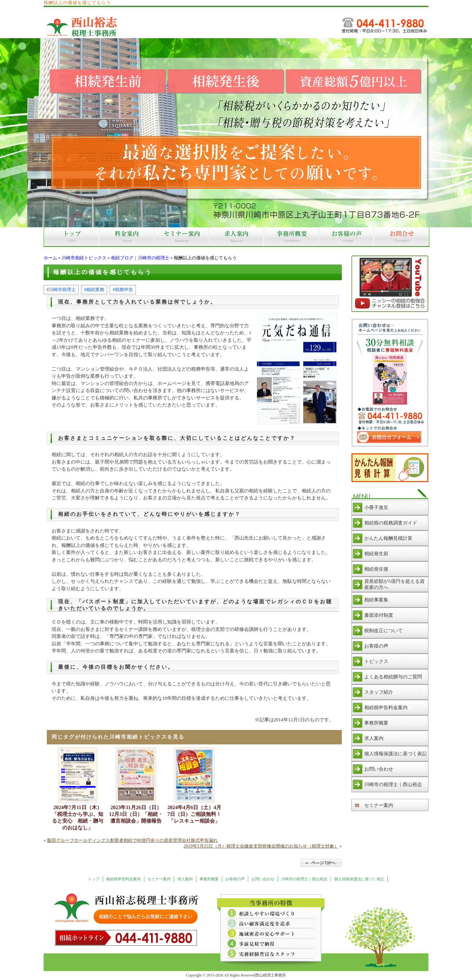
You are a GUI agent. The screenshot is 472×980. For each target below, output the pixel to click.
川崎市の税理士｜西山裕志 (393, 784)
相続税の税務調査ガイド (391, 523)
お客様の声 (376, 646)
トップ (94, 879)
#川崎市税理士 (61, 289)
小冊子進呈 (376, 507)
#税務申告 (123, 289)
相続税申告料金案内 (386, 708)
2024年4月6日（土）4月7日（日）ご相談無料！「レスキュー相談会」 (194, 814)
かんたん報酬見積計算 (388, 538)
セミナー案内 (379, 805)
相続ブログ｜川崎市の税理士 (140, 258)
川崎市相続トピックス (84, 258)
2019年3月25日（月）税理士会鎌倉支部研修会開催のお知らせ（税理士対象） (261, 846)
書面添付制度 (379, 615)
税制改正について (383, 631)
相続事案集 (376, 600)
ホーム (50, 258)
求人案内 (374, 738)
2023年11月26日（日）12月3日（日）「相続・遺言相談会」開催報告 (136, 814)
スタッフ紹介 (379, 692)
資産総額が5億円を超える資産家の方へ (394, 584)
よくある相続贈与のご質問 (393, 677)
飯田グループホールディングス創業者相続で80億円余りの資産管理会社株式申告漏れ (132, 840)
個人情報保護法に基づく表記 (396, 754)
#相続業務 (94, 289)
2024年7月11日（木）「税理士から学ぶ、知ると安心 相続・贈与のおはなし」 (78, 817)
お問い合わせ (379, 769)
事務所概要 (376, 723)
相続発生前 (376, 554)
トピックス (376, 661)
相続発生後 (376, 569)
